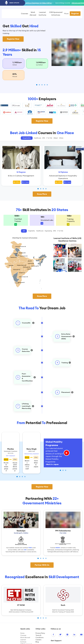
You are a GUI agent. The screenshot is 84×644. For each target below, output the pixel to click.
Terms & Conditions (40, 637)
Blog (37, 642)
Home (22, 633)
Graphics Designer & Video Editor (49, 3)
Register (75, 14)
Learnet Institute (23, 641)
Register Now (13, 39)
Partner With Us (42, 565)
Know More (42, 194)
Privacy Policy (40, 633)
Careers (38, 640)
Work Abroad (25, 638)
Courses (23, 635)
